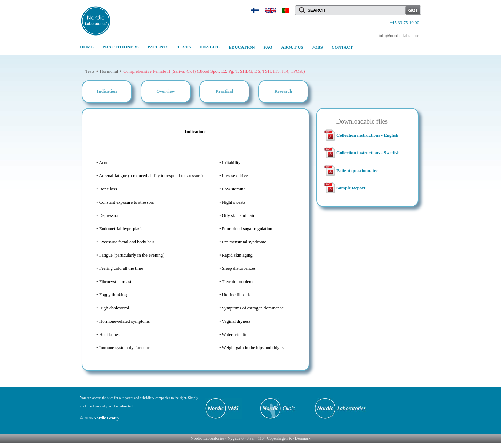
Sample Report (351, 188)
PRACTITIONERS (121, 47)
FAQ (268, 47)
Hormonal (109, 71)
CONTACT (342, 47)
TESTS (184, 47)
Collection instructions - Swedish (368, 153)
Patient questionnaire (357, 170)
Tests (90, 71)
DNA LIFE (210, 47)
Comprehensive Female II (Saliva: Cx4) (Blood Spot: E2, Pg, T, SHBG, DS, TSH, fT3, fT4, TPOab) (214, 71)
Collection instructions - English (367, 135)
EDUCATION (242, 47)
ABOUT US (292, 47)
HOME (87, 47)
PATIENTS (158, 47)
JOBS (317, 47)
